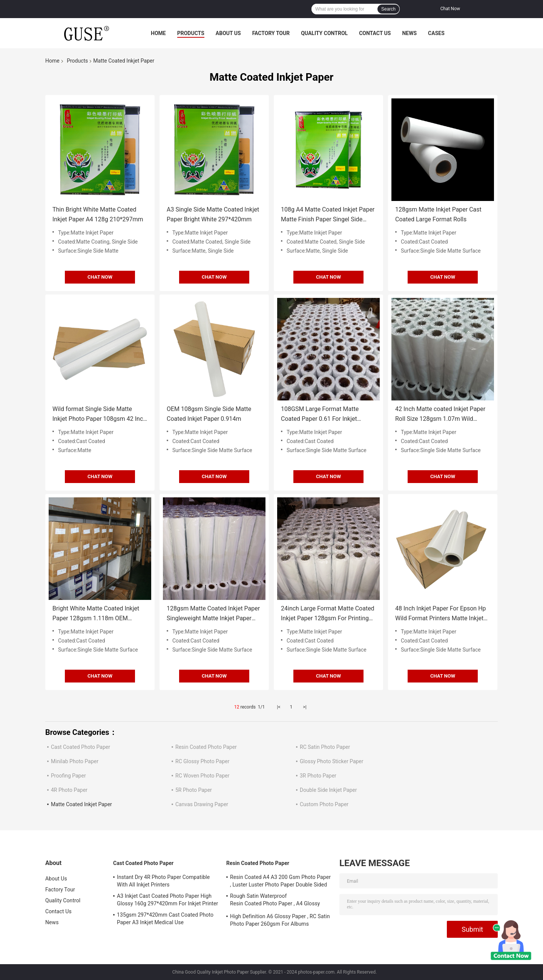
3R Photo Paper (318, 776)
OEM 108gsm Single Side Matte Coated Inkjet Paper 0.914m (209, 414)
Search (388, 9)
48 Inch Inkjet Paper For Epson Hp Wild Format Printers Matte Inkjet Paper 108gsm (441, 614)
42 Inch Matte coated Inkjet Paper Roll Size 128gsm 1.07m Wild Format (440, 415)
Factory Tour (271, 33)
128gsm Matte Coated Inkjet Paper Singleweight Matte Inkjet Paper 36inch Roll (213, 614)
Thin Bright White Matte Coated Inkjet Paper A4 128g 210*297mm (98, 214)
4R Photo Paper (69, 790)
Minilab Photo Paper (75, 761)
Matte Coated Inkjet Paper (81, 804)
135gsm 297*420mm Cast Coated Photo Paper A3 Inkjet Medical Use (165, 919)
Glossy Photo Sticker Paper (332, 761)
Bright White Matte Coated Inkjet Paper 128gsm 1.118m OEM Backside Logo (96, 614)
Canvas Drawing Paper (202, 804)
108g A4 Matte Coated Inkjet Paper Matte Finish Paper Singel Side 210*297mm (328, 215)
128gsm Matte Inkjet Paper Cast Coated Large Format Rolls (438, 214)
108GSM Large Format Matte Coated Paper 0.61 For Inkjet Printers (320, 415)
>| (304, 707)
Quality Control (324, 33)
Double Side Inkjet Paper (328, 790)
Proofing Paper (68, 776)
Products (191, 33)
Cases (436, 33)
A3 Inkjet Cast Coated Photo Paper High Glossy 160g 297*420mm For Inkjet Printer (167, 900)
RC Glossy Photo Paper (202, 761)
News (409, 33)
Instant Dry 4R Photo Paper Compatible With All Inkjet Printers (163, 881)
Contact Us (375, 33)
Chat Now (450, 9)
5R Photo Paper (194, 790)
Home (158, 33)
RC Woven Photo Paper (202, 776)
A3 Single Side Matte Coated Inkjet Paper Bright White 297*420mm (213, 214)
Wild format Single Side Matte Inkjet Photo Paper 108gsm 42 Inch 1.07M (99, 415)
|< (279, 707)
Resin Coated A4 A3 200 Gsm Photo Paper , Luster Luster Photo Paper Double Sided (280, 881)
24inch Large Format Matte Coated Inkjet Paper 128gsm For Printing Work (328, 614)
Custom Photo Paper (324, 804)
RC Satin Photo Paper (325, 747)
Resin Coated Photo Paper (206, 747)
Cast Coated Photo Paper (81, 747)
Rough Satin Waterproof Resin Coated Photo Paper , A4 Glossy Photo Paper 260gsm (275, 901)
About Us (228, 33)
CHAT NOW (100, 277)
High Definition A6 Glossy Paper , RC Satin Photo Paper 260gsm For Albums (280, 920)
